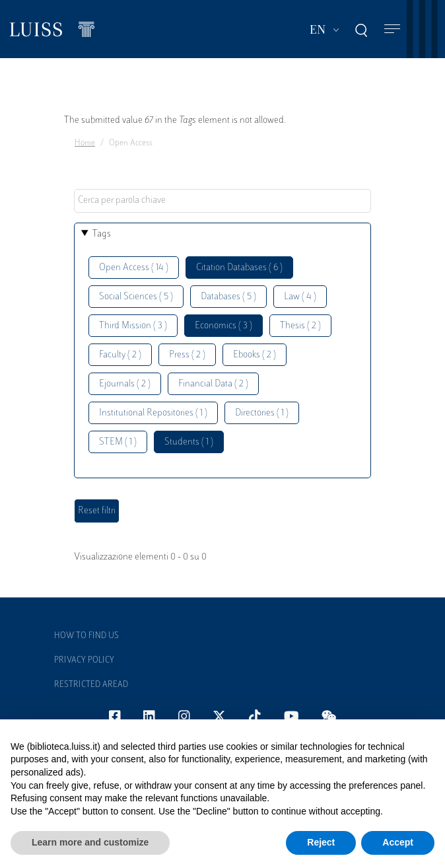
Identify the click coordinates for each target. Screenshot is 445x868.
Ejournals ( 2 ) (125, 384)
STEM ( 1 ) (118, 442)
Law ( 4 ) (300, 297)
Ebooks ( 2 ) (255, 355)
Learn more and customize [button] (90, 842)
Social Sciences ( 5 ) (136, 297)
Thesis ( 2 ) (300, 326)
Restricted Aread (91, 685)
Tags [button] (102, 234)
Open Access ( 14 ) (134, 268)
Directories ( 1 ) (262, 413)
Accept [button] (398, 842)
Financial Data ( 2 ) (213, 384)
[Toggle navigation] (392, 29)
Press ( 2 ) (187, 355)
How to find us (86, 636)
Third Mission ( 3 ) (133, 326)
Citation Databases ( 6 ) (239, 268)
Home (85, 143)
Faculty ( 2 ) (120, 355)
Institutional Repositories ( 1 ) (153, 413)
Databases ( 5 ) (228, 297)
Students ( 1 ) (189, 442)
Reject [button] (321, 842)
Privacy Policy (84, 661)
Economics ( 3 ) (223, 326)
